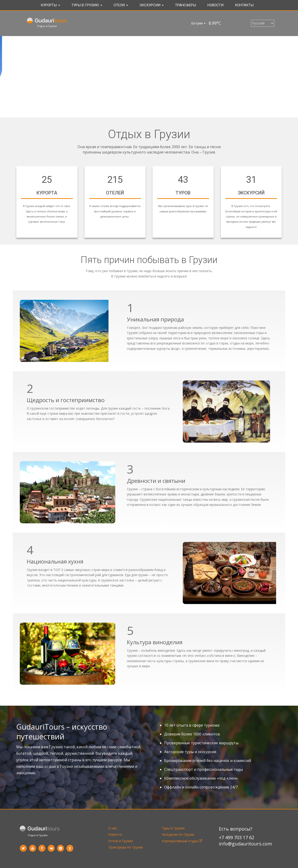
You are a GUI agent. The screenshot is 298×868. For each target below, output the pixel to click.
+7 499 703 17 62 (237, 837)
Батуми (198, 23)
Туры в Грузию (87, 5)
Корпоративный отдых (182, 841)
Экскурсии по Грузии (178, 834)
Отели (121, 5)
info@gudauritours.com (245, 844)
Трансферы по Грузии (125, 847)
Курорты (50, 5)
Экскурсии (152, 5)
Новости (215, 5)
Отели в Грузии (120, 841)
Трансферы (186, 5)
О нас (113, 828)
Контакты (244, 5)
